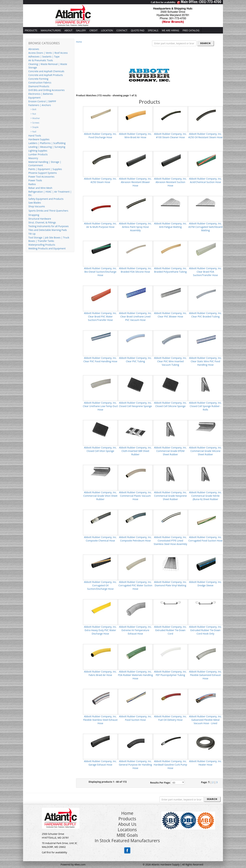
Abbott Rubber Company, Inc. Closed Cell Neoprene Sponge (135, 404)
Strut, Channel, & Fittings (42, 222)
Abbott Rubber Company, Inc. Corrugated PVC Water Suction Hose (135, 585)
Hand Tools (35, 136)
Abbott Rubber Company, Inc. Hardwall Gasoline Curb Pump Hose (170, 765)
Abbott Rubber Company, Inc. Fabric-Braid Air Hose (100, 673)
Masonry (33, 158)
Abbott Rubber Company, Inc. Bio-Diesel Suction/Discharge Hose (100, 272)
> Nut (33, 114)
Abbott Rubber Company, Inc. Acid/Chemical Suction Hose (206, 180)
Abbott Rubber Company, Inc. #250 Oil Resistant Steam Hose (206, 136)
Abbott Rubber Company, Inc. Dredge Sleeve (206, 584)
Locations (127, 830)
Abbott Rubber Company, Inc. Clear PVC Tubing (135, 360)
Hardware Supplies (39, 139)
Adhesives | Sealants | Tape (44, 57)
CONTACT (122, 30)
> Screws (35, 123)
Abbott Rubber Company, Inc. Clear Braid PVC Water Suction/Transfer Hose (100, 316)
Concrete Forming (38, 79)
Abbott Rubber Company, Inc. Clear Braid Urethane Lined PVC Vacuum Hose (135, 316)
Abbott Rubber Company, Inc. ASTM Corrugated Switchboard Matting (206, 227)
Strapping (34, 215)
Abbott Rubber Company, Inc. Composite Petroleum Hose (135, 539)
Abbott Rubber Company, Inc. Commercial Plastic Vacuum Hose (135, 496)
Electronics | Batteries (41, 94)
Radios (32, 184)
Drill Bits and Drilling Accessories (46, 90)
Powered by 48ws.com (73, 864)
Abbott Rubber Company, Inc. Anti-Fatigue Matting (170, 225)
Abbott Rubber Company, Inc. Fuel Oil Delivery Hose (170, 718)
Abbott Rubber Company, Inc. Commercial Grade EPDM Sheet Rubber (170, 451)
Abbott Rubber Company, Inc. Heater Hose (206, 763)
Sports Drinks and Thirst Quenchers (48, 211)
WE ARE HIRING (170, 30)
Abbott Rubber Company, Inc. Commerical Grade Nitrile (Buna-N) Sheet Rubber (206, 496)
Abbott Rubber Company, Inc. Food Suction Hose (135, 718)
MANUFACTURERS (51, 30)
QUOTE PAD (138, 30)
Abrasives (34, 49)
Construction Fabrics (40, 83)
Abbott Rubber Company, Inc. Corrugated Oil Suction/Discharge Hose (100, 585)
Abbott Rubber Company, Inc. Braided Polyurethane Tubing (170, 270)
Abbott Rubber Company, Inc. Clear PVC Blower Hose (170, 315)
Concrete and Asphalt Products (46, 75)
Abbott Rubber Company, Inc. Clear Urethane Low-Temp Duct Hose (100, 406)
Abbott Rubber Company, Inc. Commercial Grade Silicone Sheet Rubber (206, 451)
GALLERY (81, 30)
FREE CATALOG (191, 30)
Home (79, 42)
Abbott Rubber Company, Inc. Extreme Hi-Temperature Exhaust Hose (135, 630)
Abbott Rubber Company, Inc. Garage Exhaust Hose (100, 763)
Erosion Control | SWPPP (42, 101)
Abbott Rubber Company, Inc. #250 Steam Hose (100, 180)
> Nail (33, 132)
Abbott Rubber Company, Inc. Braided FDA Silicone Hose (135, 270)
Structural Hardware (40, 219)
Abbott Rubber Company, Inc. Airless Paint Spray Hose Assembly (135, 227)
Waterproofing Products (42, 245)
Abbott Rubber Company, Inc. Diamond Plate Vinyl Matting (170, 584)
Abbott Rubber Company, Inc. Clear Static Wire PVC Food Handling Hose (206, 361)
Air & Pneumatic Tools (41, 60)
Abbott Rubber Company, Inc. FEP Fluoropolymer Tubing (170, 673)
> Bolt (33, 109)
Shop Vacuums (37, 206)
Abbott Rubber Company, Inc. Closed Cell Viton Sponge (100, 449)
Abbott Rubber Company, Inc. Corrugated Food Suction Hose (205, 539)
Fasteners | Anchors (40, 105)
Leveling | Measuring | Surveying (47, 147)
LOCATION (107, 30)
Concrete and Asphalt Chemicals (46, 71)
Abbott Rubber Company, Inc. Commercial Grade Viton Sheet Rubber (100, 496)
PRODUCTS (31, 30)
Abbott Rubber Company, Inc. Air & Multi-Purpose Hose (100, 225)
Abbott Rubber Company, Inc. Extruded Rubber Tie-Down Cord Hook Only (206, 630)
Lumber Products (38, 154)
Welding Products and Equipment (47, 248)
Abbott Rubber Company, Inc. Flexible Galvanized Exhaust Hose (206, 675)
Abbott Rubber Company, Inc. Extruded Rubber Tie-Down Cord (170, 630)
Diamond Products (39, 86)
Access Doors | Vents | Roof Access (48, 53)
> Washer (35, 118)
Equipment (34, 98)
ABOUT (68, 30)
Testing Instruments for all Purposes (49, 226)
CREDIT (94, 30)
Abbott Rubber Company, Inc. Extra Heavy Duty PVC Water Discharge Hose (100, 630)
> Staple (35, 127)
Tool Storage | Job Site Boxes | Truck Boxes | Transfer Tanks (49, 239)
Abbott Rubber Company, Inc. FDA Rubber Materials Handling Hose (135, 675)
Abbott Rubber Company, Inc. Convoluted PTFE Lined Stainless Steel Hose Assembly (170, 541)
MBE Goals (127, 835)
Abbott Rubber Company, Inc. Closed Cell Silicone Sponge (170, 404)
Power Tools (35, 180)
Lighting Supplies (38, 151)
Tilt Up (32, 234)
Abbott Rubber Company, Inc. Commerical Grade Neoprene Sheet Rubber (170, 496)
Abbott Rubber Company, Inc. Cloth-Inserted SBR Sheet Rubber (135, 451)
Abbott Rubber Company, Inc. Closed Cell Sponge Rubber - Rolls (206, 406)
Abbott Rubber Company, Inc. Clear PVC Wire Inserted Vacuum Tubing (170, 361)
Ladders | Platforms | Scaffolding (47, 143)
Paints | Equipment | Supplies (45, 169)
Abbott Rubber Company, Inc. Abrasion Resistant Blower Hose (135, 182)
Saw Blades (35, 203)
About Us (127, 824)
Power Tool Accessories (41, 177)
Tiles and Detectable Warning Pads (48, 230)
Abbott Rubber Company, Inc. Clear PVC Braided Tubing (206, 315)
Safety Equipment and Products (46, 199)
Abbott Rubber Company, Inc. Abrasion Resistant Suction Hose (170, 182)
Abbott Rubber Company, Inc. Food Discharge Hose (100, 136)
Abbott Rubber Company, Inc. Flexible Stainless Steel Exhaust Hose (100, 720)
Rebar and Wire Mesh (40, 188)
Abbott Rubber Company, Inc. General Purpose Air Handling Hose (135, 765)
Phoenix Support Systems (43, 173)
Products (127, 819)
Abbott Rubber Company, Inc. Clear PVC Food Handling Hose (100, 360)
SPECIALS (153, 30)
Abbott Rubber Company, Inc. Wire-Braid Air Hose (135, 136)
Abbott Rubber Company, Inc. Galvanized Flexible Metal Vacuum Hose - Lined (206, 720)
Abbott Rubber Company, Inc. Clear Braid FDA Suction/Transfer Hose (206, 272)
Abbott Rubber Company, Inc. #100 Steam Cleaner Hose (170, 136)
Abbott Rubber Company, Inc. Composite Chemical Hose (100, 539)
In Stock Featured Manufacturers (127, 840)
